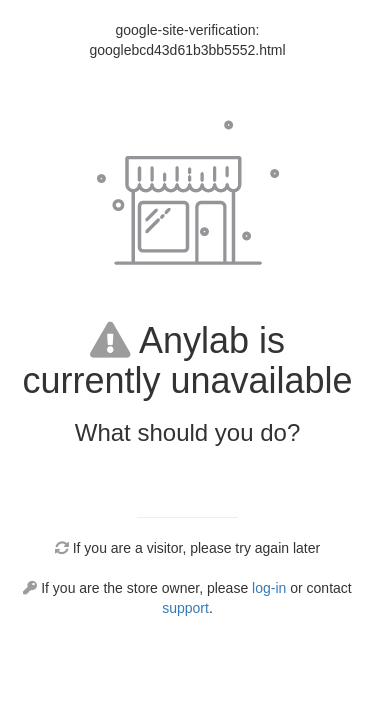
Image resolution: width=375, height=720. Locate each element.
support (185, 608)
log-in (269, 588)
